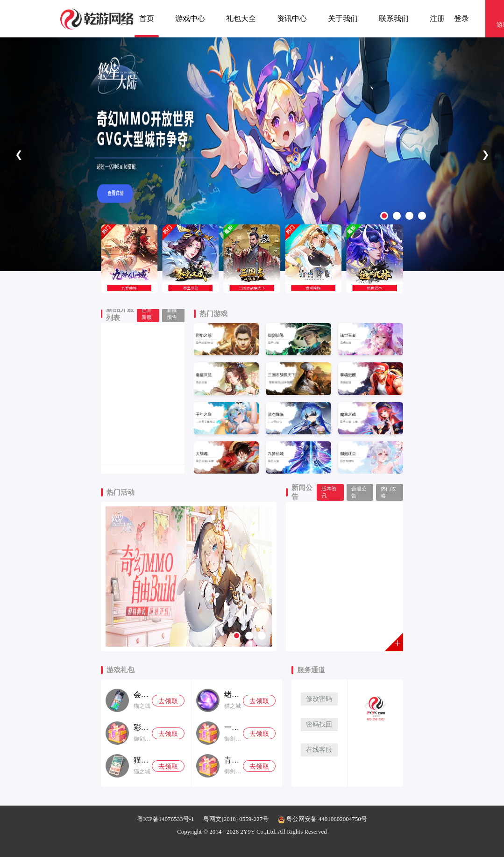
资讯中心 (292, 18)
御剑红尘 (143, 739)
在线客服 (319, 750)
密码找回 (319, 724)
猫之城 (142, 706)
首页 (147, 18)
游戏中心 (190, 18)
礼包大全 (241, 18)
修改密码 (319, 699)
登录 (461, 18)
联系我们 (394, 18)
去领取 (168, 701)
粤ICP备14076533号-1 (165, 819)
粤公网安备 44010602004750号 (323, 819)
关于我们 (343, 18)
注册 (437, 18)
